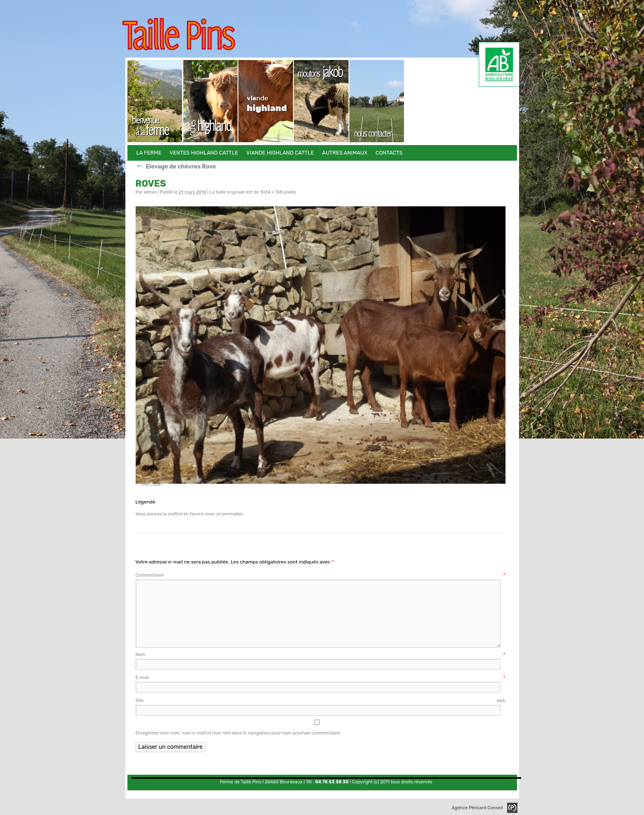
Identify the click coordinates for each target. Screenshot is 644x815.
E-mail (321, 678)
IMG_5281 (152, 484)
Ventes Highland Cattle (211, 101)
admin (150, 192)
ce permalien (230, 514)
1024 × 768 (271, 192)
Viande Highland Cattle (266, 101)
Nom (321, 655)
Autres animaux (322, 101)
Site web (321, 701)
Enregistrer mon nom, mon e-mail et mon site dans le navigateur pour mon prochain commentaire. (239, 733)
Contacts (377, 101)
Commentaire (321, 575)
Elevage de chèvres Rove (176, 167)
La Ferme (155, 101)
